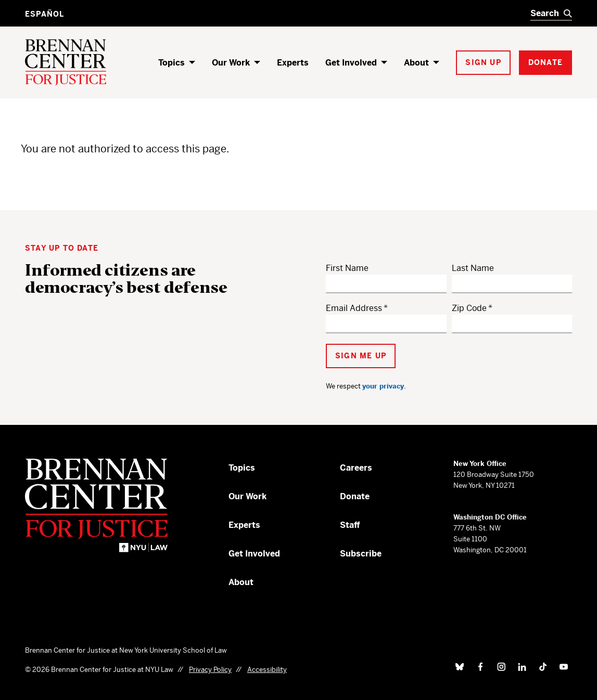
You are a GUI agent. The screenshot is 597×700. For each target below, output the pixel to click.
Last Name (473, 268)
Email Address (354, 308)
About (416, 63)
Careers (356, 468)
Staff (350, 525)
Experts (293, 63)
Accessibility (267, 670)
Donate (355, 496)
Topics (172, 63)
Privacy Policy (210, 670)
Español (45, 14)
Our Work (231, 63)
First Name (347, 268)
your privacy (383, 386)
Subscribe (361, 554)
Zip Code (469, 308)
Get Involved (351, 63)
